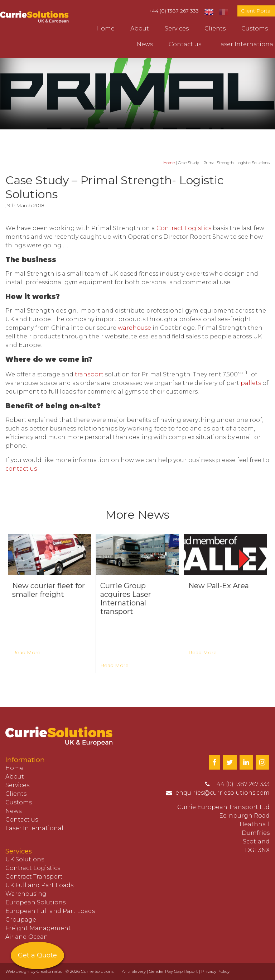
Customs (255, 28)
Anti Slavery (134, 971)
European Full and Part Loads (50, 911)
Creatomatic (49, 971)
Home (105, 28)
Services (177, 28)
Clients (215, 28)
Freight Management (38, 928)
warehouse (134, 328)
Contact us (185, 44)
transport (89, 374)
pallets (252, 383)
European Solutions (35, 902)
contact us (21, 469)
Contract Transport (34, 877)
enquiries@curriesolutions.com (223, 793)
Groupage (21, 920)
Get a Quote (37, 955)
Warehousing (26, 894)
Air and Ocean (27, 937)
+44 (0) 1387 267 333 (174, 11)
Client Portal (256, 11)
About (140, 28)
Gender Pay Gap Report (173, 971)
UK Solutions (25, 859)
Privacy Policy (215, 971)
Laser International (246, 44)
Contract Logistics (184, 228)
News (145, 44)
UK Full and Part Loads (39, 885)
